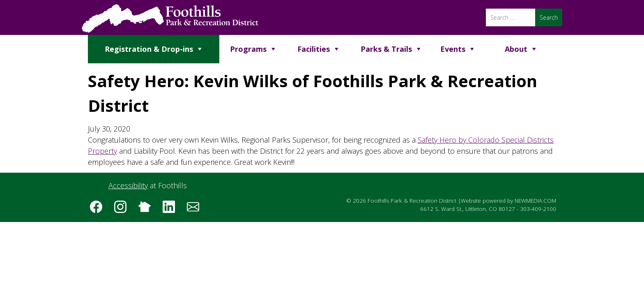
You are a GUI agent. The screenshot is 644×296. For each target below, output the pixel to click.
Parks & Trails (386, 49)
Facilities (314, 49)
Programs (248, 49)
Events (453, 49)
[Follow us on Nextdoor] (147, 210)
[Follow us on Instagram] (123, 210)
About (516, 49)
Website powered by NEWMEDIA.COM (508, 201)
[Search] (511, 17)
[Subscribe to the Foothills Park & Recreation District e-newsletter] (196, 210)
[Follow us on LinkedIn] (172, 210)
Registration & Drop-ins (149, 49)
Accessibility (128, 185)
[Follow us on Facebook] (99, 210)
